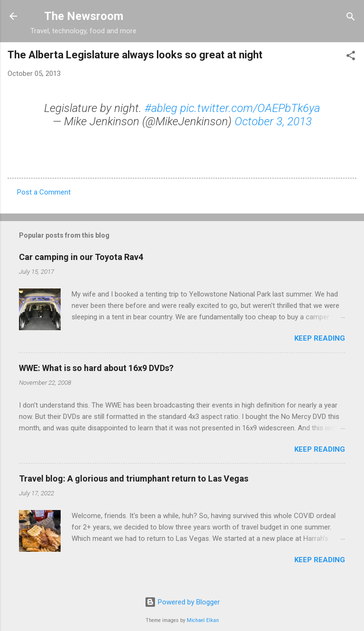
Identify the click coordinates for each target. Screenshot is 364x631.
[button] (351, 56)
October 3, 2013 (273, 121)
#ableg (161, 108)
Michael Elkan (203, 620)
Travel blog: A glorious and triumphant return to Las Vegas (134, 478)
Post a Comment (44, 192)
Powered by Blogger (182, 602)
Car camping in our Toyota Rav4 (81, 257)
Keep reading (320, 338)
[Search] (351, 17)
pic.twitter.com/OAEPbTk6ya (250, 108)
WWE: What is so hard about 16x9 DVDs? (96, 368)
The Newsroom (84, 16)
